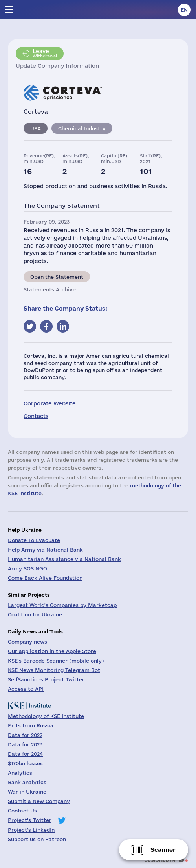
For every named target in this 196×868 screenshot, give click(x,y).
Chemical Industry (82, 128)
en (184, 10)
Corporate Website (50, 403)
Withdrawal (45, 53)
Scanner (163, 850)
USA (36, 128)
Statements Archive (50, 289)
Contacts (36, 416)
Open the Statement (57, 277)
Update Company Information (57, 66)
